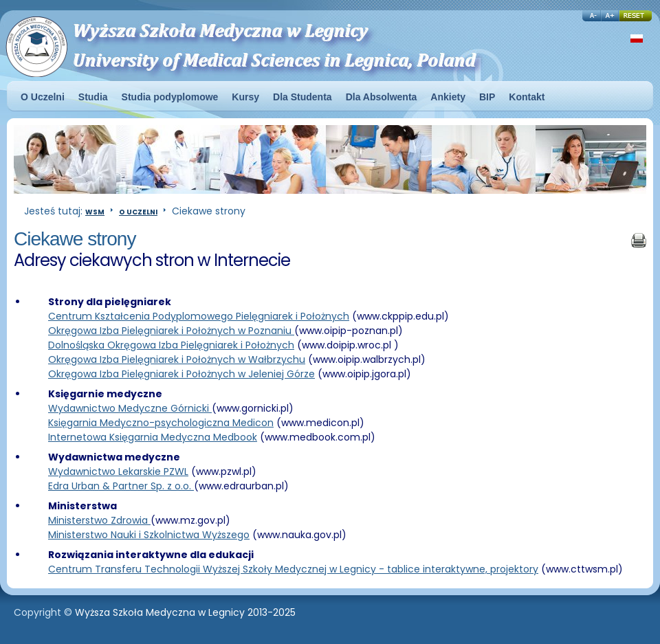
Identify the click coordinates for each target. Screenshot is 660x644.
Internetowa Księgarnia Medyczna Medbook (153, 437)
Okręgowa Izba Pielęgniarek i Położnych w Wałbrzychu (177, 359)
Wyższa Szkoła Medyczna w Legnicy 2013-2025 (185, 612)
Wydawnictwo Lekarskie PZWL (118, 471)
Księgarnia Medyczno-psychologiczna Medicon (161, 423)
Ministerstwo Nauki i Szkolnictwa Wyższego (149, 535)
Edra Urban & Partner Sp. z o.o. (121, 486)
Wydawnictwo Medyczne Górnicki (130, 408)
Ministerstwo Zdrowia (99, 520)
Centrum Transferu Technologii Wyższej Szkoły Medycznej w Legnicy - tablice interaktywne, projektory (293, 569)
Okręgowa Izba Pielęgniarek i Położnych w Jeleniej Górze (181, 374)
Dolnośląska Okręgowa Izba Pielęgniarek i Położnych (171, 345)
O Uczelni (138, 212)
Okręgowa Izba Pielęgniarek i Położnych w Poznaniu (171, 331)
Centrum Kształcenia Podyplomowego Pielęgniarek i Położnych (199, 316)
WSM (95, 212)
